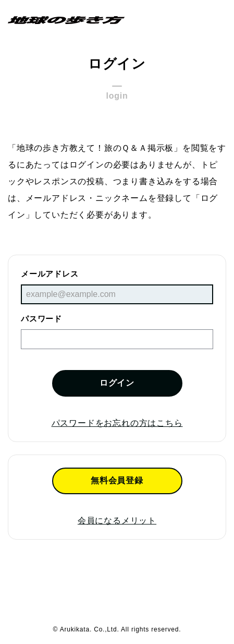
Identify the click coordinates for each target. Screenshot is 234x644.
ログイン (117, 383)
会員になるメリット (117, 521)
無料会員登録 (117, 480)
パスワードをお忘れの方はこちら (117, 423)
